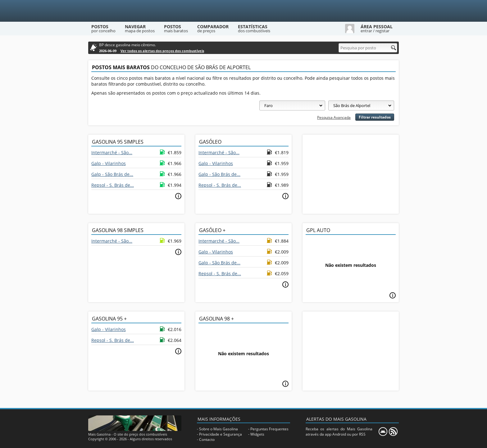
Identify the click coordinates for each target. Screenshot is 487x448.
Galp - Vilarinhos (109, 163)
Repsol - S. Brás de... (113, 185)
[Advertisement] (351, 173)
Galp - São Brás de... (112, 174)
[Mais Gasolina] (243, 11)
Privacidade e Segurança (221, 434)
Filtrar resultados (375, 117)
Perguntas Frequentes (269, 429)
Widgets (257, 434)
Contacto (207, 439)
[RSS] (393, 432)
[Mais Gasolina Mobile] (383, 432)
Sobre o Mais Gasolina (218, 429)
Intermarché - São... (112, 152)
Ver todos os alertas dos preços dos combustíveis (162, 51)
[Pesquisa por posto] (368, 48)
